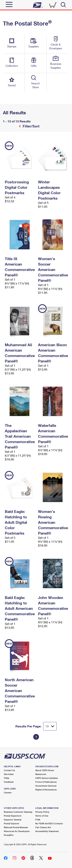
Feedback (9, 782)
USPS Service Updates (47, 778)
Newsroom (41, 774)
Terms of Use (42, 816)
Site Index (9, 774)
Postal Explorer (12, 823)
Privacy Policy (42, 812)
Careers (8, 792)
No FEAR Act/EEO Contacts (49, 823)
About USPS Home (45, 770)
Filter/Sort (31, 126)
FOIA (38, 820)
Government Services (46, 786)
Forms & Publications (46, 782)
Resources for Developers (17, 831)
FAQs (7, 778)
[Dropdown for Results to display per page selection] (50, 726)
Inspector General (13, 820)
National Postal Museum (16, 827)
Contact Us (9, 770)
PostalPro (9, 835)
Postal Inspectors (13, 816)
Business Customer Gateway (18, 812)
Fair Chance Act (43, 827)
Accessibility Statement (47, 831)
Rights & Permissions (46, 790)
